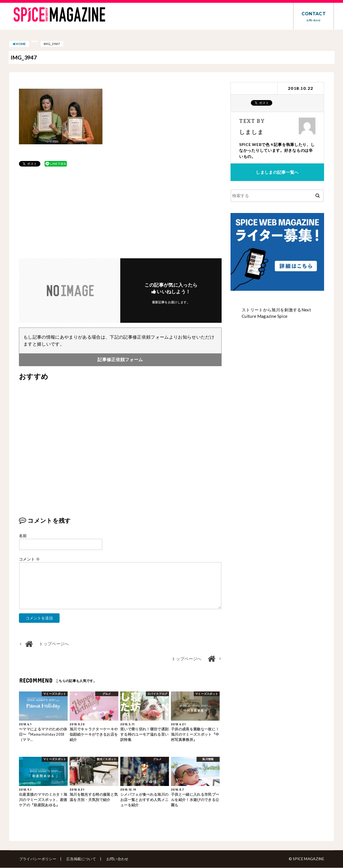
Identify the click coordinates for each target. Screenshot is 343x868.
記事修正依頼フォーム (120, 360)
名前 (23, 536)
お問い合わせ (117, 859)
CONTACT (314, 16)
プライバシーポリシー (37, 859)
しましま (251, 132)
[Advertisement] (120, 213)
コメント (29, 559)
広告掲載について (81, 859)
